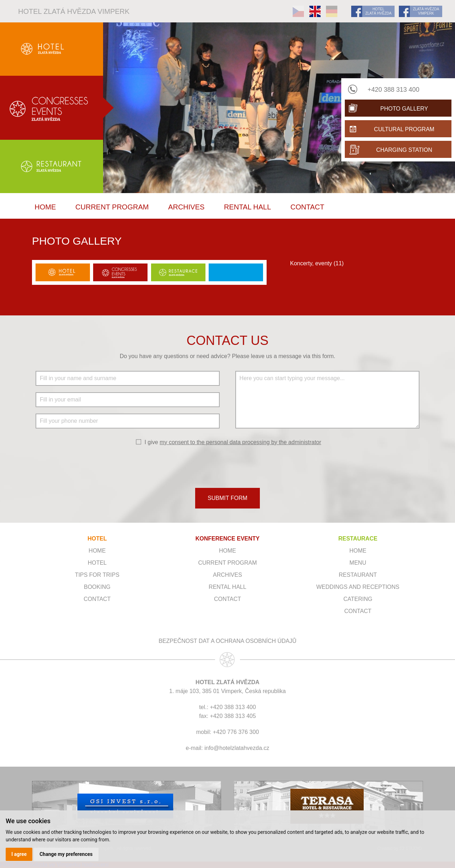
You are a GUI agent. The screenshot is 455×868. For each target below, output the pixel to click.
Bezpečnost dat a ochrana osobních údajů (227, 641)
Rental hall (247, 207)
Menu (358, 563)
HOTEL (97, 539)
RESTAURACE (358, 539)
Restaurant (358, 575)
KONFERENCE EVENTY (227, 539)
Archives (186, 207)
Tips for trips (97, 575)
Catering (358, 599)
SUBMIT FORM (227, 498)
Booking (97, 587)
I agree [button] (19, 854)
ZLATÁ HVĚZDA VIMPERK (426, 11)
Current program (112, 207)
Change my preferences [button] (66, 854)
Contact (307, 207)
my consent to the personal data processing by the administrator (240, 442)
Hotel (97, 563)
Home (45, 207)
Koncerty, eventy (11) (317, 263)
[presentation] (227, 466)
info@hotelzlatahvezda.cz (237, 748)
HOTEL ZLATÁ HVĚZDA (379, 11)
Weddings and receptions (358, 587)
